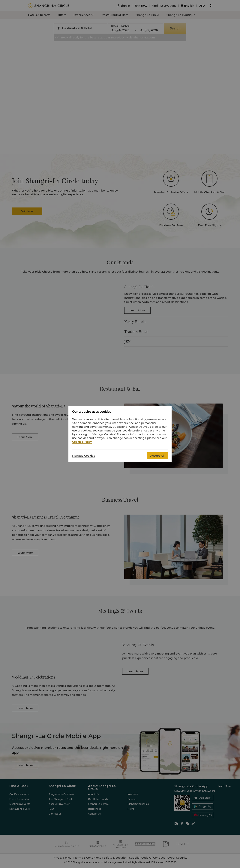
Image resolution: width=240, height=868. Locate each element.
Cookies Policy (82, 442)
